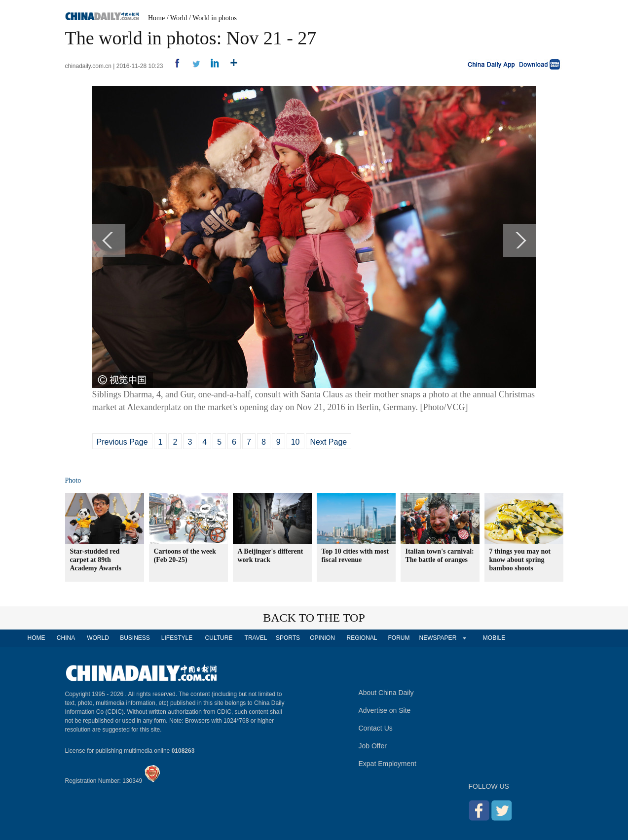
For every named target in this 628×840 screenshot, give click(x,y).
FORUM (399, 638)
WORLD (98, 638)
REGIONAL (362, 638)
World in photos (215, 18)
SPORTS (288, 638)
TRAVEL (256, 638)
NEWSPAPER (438, 638)
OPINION (322, 638)
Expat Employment (388, 764)
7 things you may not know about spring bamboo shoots (520, 560)
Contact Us (376, 728)
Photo (73, 480)
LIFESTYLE (177, 638)
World (179, 18)
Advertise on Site (385, 710)
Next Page (329, 442)
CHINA (66, 638)
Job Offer (373, 746)
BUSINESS (135, 638)
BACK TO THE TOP (314, 618)
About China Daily (386, 693)
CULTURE (219, 638)
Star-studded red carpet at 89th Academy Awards (96, 560)
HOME (37, 638)
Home (156, 18)
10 (296, 442)
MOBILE (494, 638)
